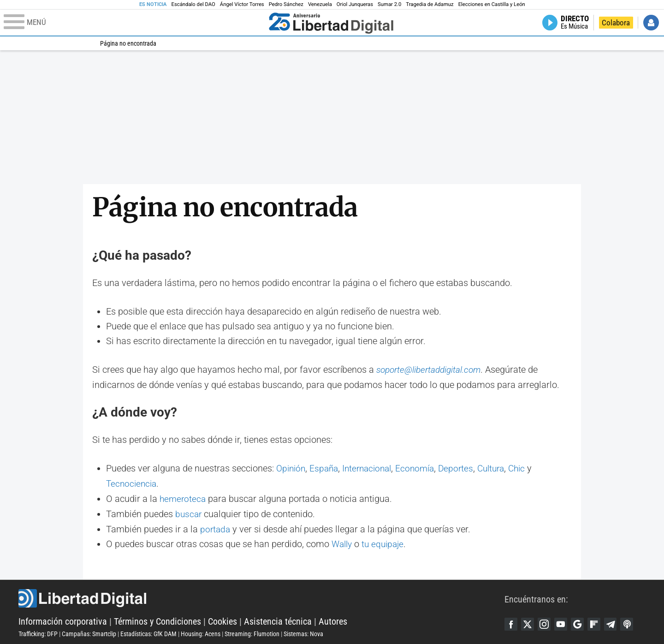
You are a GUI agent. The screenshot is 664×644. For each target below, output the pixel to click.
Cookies (222, 619)
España (327, 468)
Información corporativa (63, 619)
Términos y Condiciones (157, 619)
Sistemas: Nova (303, 632)
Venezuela (320, 4)
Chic (530, 468)
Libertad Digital (261, 596)
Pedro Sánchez (286, 4)
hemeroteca (184, 498)
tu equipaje (386, 542)
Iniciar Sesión (651, 23)
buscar (189, 513)
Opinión (292, 468)
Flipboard (599, 621)
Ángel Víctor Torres (242, 4)
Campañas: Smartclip (89, 632)
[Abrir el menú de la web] (134, 23)
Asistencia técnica (278, 619)
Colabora (616, 23)
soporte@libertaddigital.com (432, 370)
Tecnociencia (133, 483)
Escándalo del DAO (193, 4)
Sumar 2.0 (389, 4)
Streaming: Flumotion (252, 632)
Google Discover (581, 621)
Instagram (546, 621)
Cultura (502, 468)
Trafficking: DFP (38, 632)
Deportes (465, 468)
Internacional (372, 468)
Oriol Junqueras (355, 4)
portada (216, 527)
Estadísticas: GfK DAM (148, 632)
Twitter (529, 621)
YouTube (564, 621)
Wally (343, 542)
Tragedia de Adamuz (430, 4)
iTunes (634, 621)
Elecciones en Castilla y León (492, 4)
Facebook (511, 621)
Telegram (617, 621)
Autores (333, 619)
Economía (423, 468)
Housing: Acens (201, 632)
